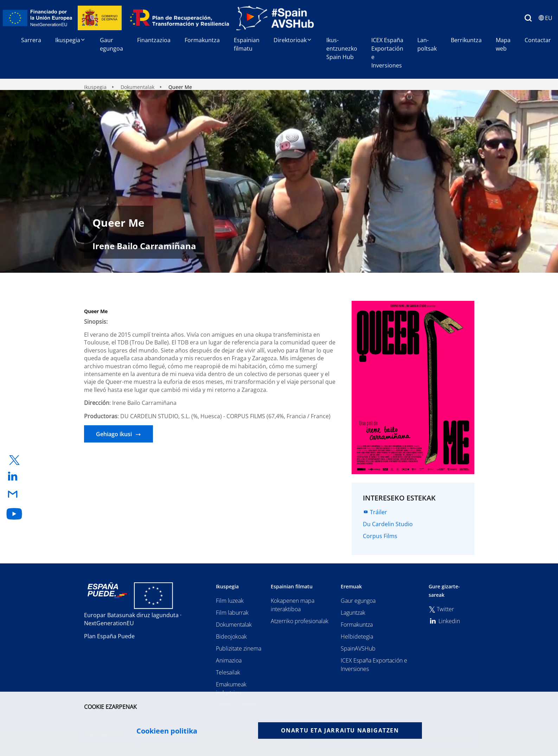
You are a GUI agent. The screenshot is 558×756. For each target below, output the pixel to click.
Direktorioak (293, 40)
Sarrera (31, 40)
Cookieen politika (167, 731)
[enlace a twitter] (14, 460)
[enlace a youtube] (14, 514)
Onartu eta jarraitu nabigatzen (340, 730)
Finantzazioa (154, 40)
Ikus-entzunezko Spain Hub (342, 49)
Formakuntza (202, 40)
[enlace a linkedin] (14, 477)
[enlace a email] (14, 495)
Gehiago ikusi (114, 434)
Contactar (538, 40)
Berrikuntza (466, 40)
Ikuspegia (70, 40)
